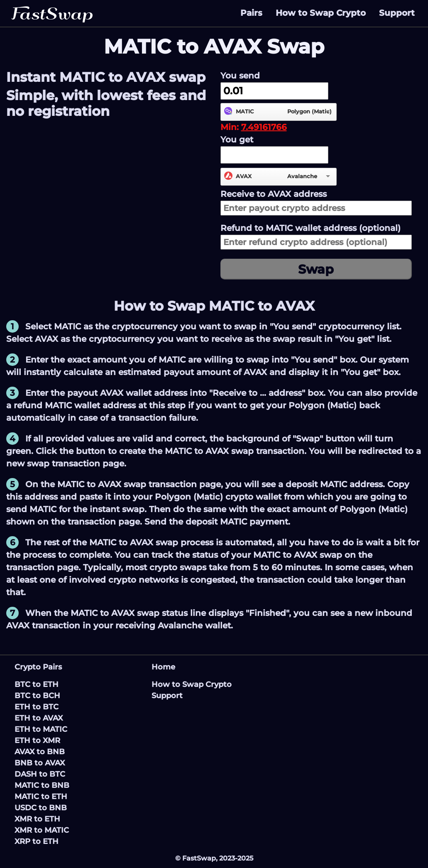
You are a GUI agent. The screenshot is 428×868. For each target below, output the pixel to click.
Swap (316, 269)
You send (240, 76)
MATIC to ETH (41, 797)
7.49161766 (264, 127)
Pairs (251, 13)
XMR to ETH (37, 819)
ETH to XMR (37, 740)
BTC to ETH (37, 684)
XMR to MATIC (42, 830)
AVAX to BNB (40, 752)
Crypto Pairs (38, 667)
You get (237, 140)
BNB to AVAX (40, 763)
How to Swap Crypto (321, 13)
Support (397, 13)
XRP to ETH (37, 841)
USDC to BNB (41, 808)
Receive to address (274, 194)
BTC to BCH (37, 696)
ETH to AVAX (39, 718)
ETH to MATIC (41, 729)
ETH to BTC (37, 707)
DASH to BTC (40, 774)
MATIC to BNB (42, 785)
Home (163, 667)
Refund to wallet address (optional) (311, 228)
